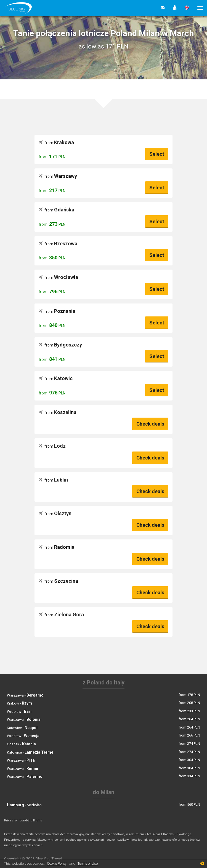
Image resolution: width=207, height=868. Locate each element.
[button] (175, 8)
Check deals (150, 424)
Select (157, 154)
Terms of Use (88, 863)
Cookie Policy (57, 863)
